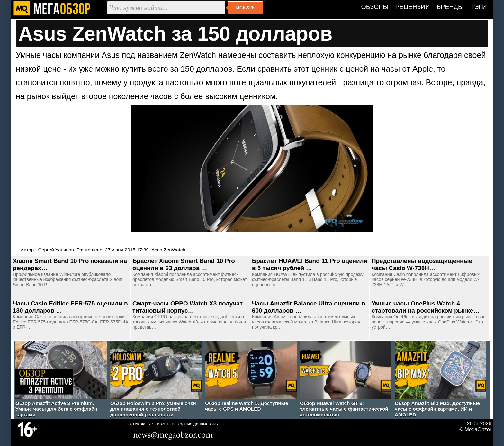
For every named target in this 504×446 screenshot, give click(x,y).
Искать (245, 8)
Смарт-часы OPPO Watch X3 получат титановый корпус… (188, 307)
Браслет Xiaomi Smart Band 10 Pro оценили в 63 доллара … (184, 264)
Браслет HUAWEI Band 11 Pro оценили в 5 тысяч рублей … (310, 264)
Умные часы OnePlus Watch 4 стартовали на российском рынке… (425, 307)
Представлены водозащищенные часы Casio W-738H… (422, 264)
